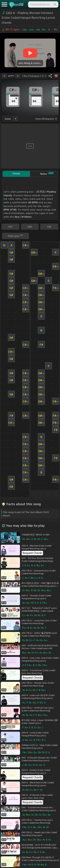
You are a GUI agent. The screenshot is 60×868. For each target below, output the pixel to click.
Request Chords (32, 553)
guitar (8, 119)
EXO (9, 13)
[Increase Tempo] (18, 76)
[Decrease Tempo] (4, 76)
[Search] (55, 4)
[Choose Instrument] (16, 119)
